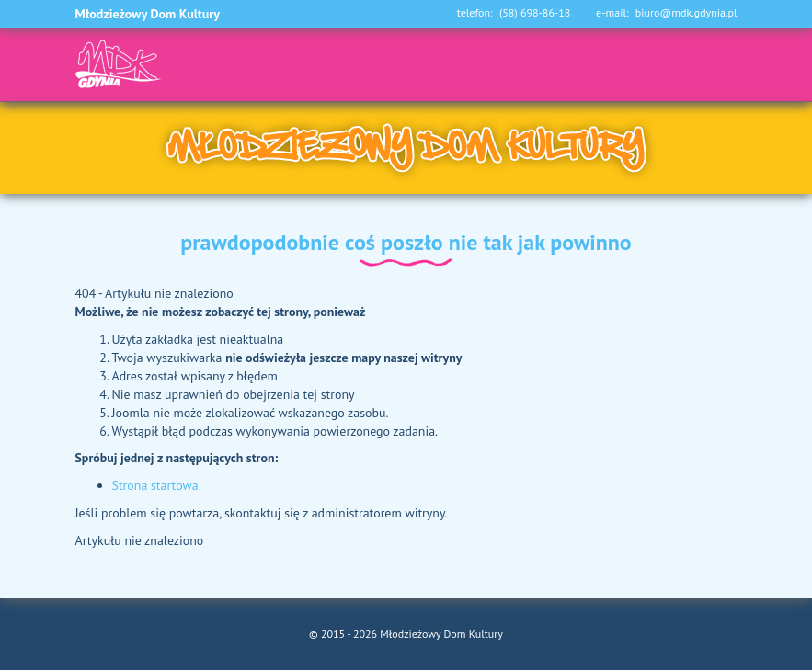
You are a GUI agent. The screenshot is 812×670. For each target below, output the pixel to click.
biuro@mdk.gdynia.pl (686, 13)
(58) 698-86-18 (535, 13)
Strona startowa (155, 485)
